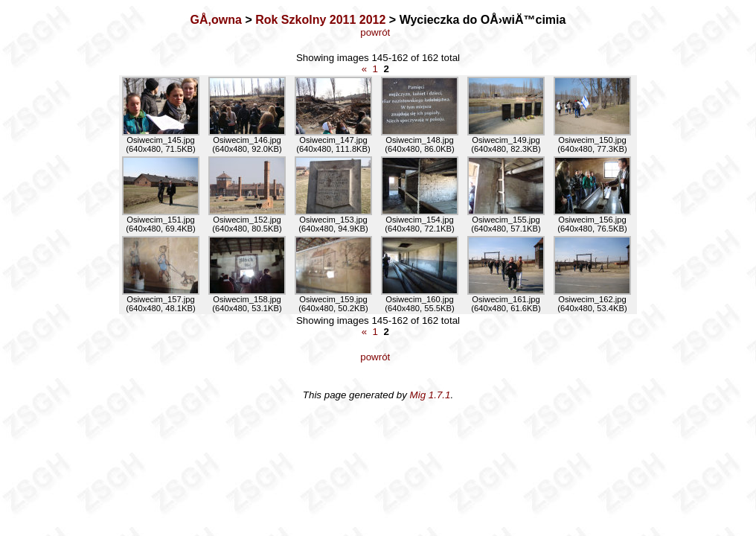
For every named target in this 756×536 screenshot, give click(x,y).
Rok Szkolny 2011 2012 (320, 20)
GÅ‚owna (216, 20)
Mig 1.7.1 (430, 395)
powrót (378, 32)
